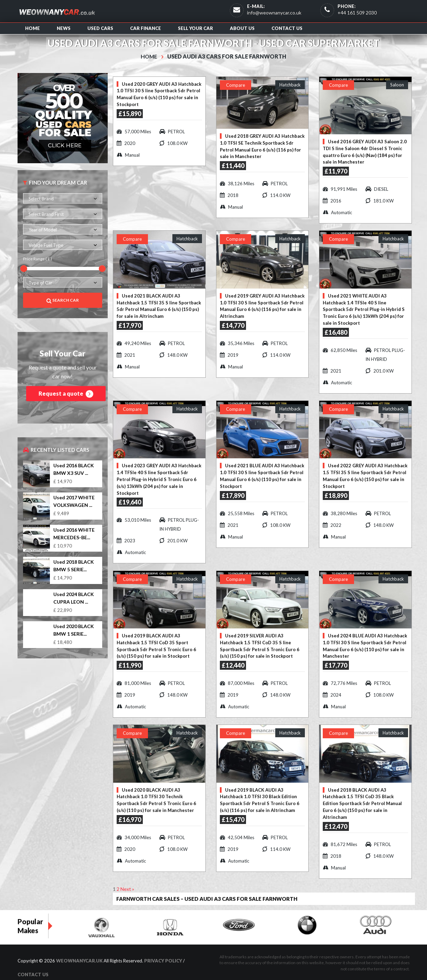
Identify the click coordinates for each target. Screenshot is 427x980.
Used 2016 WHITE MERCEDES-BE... (74, 533)
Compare (236, 85)
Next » (127, 880)
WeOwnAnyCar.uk (79, 952)
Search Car (63, 300)
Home (33, 28)
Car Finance (146, 28)
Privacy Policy (163, 952)
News (64, 28)
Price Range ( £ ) (38, 259)
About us (242, 28)
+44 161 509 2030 (357, 13)
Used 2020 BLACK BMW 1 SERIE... (74, 630)
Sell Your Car (195, 28)
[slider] (24, 268)
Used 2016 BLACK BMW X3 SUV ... (74, 469)
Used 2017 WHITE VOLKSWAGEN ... (74, 501)
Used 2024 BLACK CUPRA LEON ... (74, 598)
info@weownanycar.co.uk (274, 13)
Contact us (287, 28)
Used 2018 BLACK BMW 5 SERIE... (74, 566)
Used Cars (100, 28)
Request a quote (66, 394)
